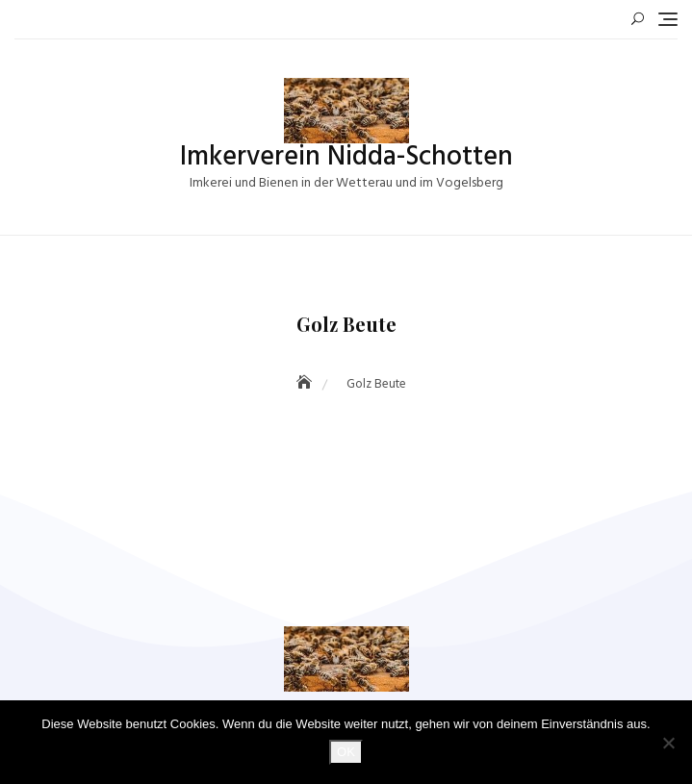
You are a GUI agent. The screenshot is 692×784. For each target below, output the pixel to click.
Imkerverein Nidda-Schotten (346, 157)
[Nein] (668, 743)
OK (346, 752)
